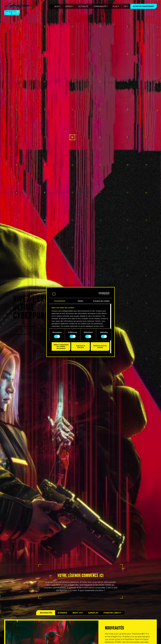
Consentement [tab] (60, 301)
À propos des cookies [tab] (101, 301)
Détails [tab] (80, 301)
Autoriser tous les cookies (100, 346)
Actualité (83, 6)
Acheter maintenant (144, 6)
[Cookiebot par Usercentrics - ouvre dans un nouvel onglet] (100, 294)
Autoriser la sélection (80, 346)
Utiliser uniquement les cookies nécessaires (61, 347)
